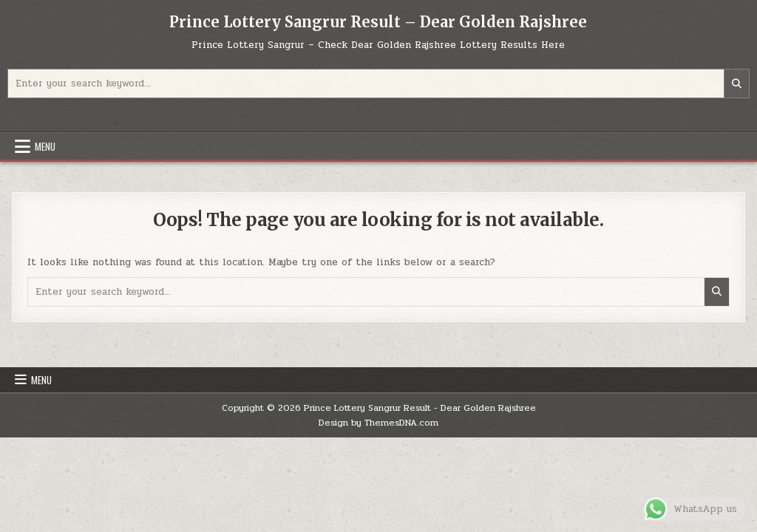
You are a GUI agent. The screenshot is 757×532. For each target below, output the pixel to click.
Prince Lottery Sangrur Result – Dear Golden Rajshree (378, 22)
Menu (45, 146)
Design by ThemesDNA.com (378, 423)
